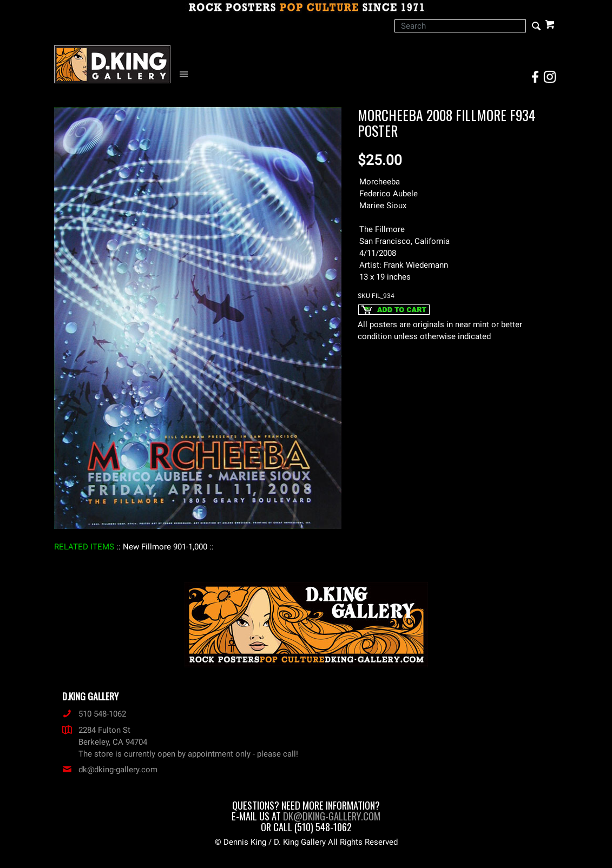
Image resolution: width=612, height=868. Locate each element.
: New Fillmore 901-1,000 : (165, 547)
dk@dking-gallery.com (110, 770)
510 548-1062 (94, 714)
